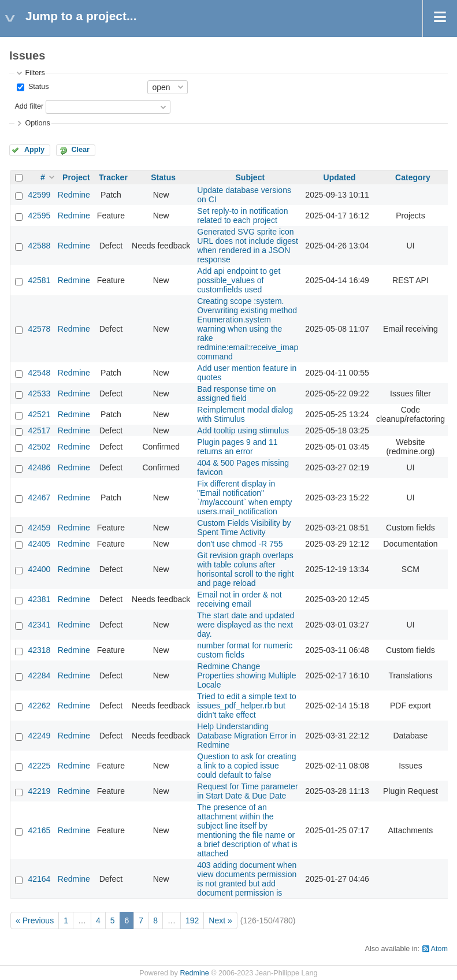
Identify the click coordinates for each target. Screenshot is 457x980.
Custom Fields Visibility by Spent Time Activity (244, 528)
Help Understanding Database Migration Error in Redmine (246, 736)
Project (76, 177)
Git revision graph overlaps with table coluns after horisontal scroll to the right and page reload (245, 569)
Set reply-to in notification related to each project (242, 216)
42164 (39, 879)
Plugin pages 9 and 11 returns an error (237, 447)
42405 (39, 544)
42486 (39, 467)
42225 (39, 766)
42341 (39, 625)
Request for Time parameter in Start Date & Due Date (247, 791)
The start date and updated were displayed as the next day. (246, 625)
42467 (39, 498)
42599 (39, 195)
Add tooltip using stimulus (243, 430)
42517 (39, 430)
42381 (39, 599)
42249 (39, 736)
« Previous (35, 920)
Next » (220, 920)
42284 (39, 675)
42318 (39, 650)
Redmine (74, 195)
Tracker (113, 177)
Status (37, 87)
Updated (340, 177)
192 (192, 920)
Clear (80, 150)
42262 (39, 706)
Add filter (29, 106)
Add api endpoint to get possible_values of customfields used (239, 280)
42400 (39, 569)
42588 (39, 246)
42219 (39, 791)
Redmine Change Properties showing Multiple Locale (246, 675)
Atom (439, 949)
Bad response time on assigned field (236, 394)
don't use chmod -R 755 (240, 544)
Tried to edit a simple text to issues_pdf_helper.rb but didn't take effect (246, 706)
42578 (39, 329)
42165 (39, 830)
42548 (39, 373)
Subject (250, 177)
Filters (35, 73)
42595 (39, 216)
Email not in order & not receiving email (239, 599)
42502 (39, 447)
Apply (34, 150)
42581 (39, 280)
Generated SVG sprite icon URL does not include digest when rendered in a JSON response (248, 246)
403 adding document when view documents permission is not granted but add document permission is (247, 879)
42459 (39, 528)
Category (413, 177)
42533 (39, 394)
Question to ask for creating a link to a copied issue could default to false (246, 766)
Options (37, 123)
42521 (39, 414)
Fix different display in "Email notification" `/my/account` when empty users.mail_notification (244, 498)
